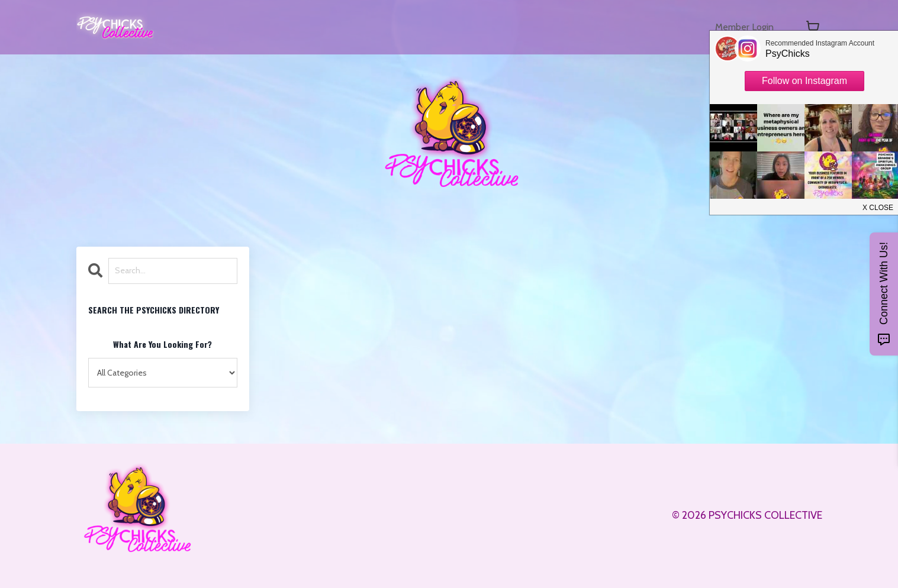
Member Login (741, 27)
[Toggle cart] (813, 27)
